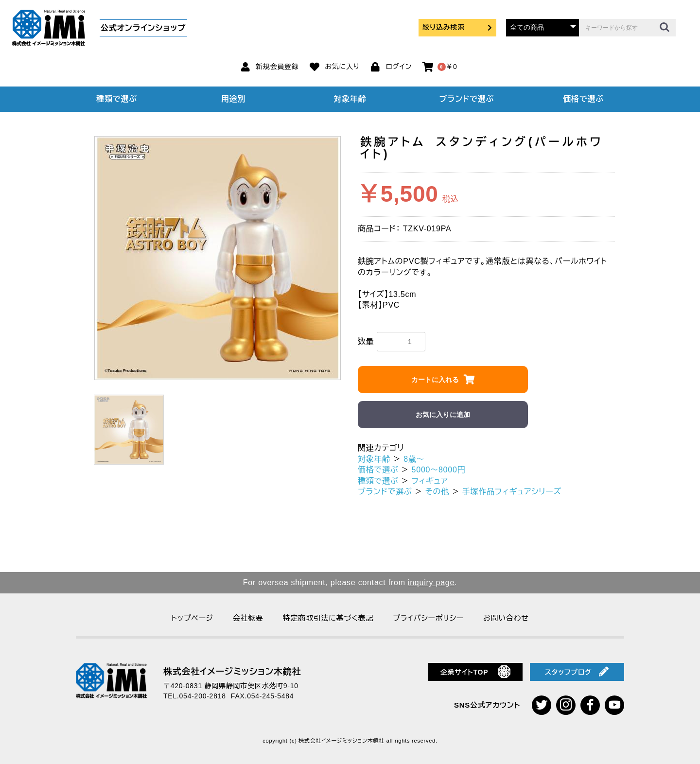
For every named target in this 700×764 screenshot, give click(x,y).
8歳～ (414, 459)
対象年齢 (350, 99)
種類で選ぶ (117, 99)
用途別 (233, 99)
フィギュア (430, 481)
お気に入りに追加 (443, 415)
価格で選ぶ (583, 99)
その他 (437, 492)
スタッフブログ (577, 672)
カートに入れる (435, 380)
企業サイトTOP (476, 672)
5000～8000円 (439, 470)
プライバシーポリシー (428, 618)
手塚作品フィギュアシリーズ (512, 492)
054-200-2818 (203, 696)
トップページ (192, 618)
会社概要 (248, 618)
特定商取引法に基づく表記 (328, 618)
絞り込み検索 (457, 27)
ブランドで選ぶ (467, 99)
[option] (218, 258)
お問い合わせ (506, 618)
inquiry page (431, 582)
